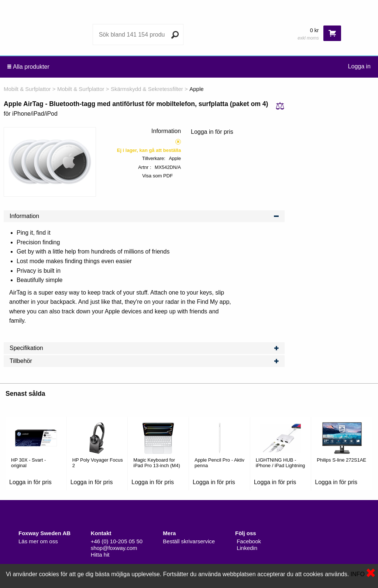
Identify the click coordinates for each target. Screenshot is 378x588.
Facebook (248, 541)
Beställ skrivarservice (189, 541)
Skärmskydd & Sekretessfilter (147, 89)
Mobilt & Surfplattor (27, 89)
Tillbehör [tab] (144, 361)
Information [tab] (144, 216)
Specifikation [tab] (144, 348)
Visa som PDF (157, 176)
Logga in (359, 66)
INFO (358, 574)
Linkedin (246, 548)
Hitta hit (100, 555)
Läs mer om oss (38, 541)
